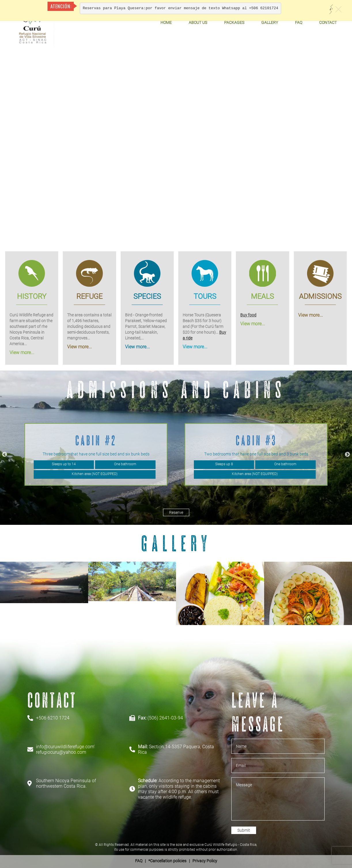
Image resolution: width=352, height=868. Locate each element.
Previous (5, 455)
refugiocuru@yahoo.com (61, 752)
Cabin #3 (256, 440)
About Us (198, 22)
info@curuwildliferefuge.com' (65, 747)
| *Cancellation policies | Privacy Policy (176, 861)
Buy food (248, 315)
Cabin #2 (96, 440)
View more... (22, 353)
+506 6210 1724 (53, 718)
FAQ (299, 22)
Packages (234, 22)
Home (166, 22)
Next (347, 455)
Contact (328, 22)
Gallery (270, 22)
